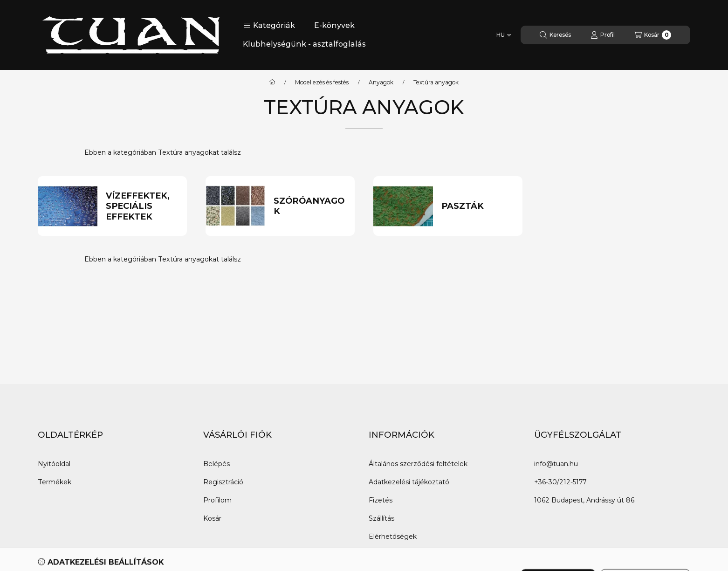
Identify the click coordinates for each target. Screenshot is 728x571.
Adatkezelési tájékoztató (409, 482)
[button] (269, 26)
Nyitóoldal (54, 464)
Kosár (212, 518)
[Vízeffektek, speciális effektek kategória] (142, 206)
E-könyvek (334, 25)
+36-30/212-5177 (560, 482)
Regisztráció (223, 482)
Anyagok (381, 83)
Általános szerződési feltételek (418, 464)
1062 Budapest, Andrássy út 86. (585, 500)
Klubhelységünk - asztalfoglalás (304, 44)
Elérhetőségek (393, 537)
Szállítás (381, 518)
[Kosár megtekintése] (653, 35)
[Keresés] (555, 35)
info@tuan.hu (556, 464)
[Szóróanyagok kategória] (310, 206)
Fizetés (381, 500)
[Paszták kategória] (478, 206)
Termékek (55, 482)
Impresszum (389, 555)
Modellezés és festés (322, 83)
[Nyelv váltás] (504, 35)
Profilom (217, 500)
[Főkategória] (272, 83)
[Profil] (603, 35)
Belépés (216, 464)
